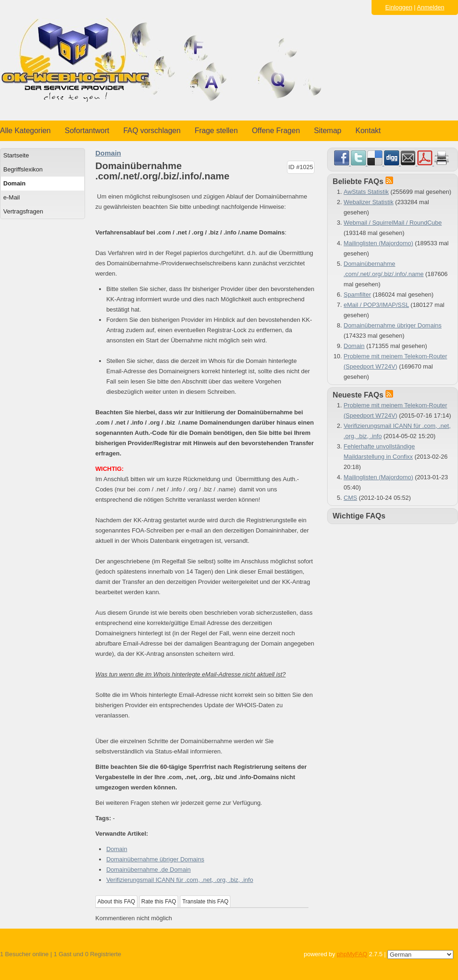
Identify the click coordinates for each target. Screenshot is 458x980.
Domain (14, 183)
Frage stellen (216, 131)
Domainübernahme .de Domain (148, 870)
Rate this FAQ (159, 902)
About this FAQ (117, 902)
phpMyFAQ (352, 954)
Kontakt (368, 131)
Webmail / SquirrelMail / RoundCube (393, 223)
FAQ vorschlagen (152, 131)
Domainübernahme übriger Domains (155, 859)
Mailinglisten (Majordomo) (378, 243)
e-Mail (11, 197)
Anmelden (431, 7)
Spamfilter (357, 295)
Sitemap (328, 131)
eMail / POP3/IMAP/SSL (376, 305)
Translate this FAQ (205, 902)
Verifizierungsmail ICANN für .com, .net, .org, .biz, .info (179, 880)
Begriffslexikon (23, 169)
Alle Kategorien (25, 131)
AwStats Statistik (366, 192)
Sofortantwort (87, 131)
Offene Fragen (276, 131)
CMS (350, 498)
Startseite (16, 155)
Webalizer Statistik (369, 202)
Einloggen (399, 7)
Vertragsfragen (23, 211)
